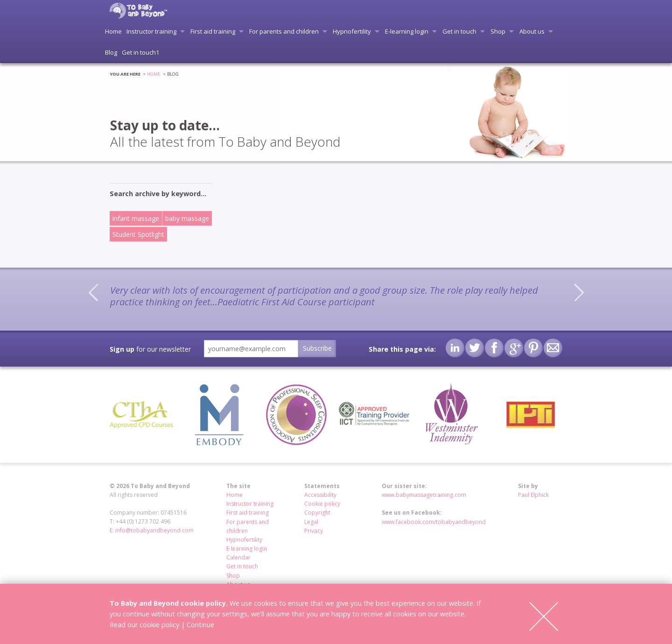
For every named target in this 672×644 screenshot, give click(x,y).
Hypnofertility (352, 31)
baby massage (187, 218)
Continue (200, 625)
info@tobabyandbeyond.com (154, 530)
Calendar (238, 557)
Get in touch (459, 31)
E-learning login (407, 31)
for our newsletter (150, 349)
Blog (111, 52)
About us (532, 31)
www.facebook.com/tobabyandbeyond (434, 522)
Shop (498, 31)
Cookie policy (322, 504)
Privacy (314, 531)
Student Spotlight (138, 234)
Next (579, 292)
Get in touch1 (140, 52)
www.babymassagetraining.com (424, 495)
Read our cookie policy (144, 625)
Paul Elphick (533, 495)
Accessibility (320, 495)
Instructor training (151, 31)
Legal (311, 522)
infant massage (136, 218)
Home (113, 31)
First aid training (213, 31)
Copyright (317, 513)
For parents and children (284, 31)
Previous (93, 292)
